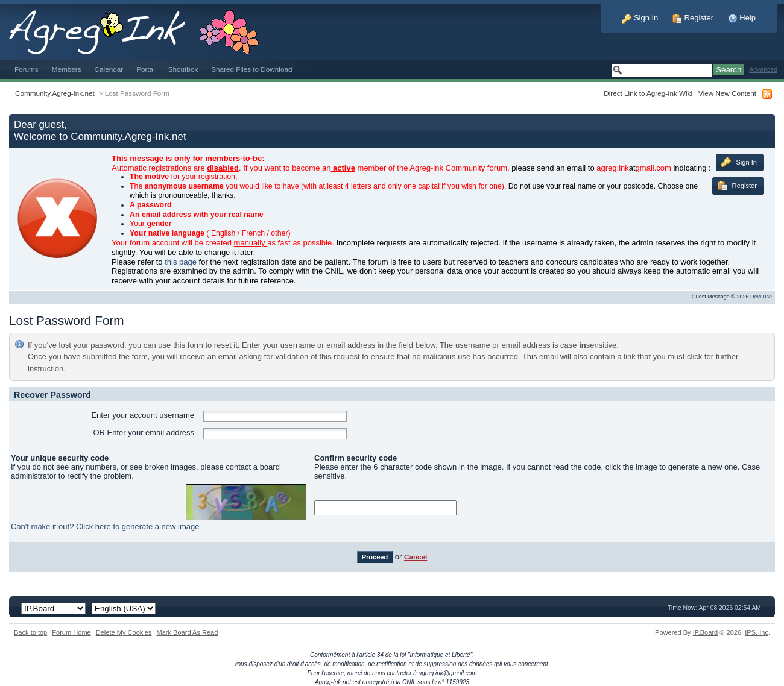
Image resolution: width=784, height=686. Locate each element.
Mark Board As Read (187, 632)
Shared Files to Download (251, 69)
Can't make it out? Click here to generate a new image (105, 527)
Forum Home (71, 632)
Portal (146, 69)
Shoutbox (183, 69)
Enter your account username (143, 415)
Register (693, 18)
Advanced (763, 70)
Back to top (30, 632)
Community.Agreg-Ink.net (55, 93)
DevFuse (761, 297)
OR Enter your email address (144, 433)
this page (181, 262)
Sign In (640, 18)
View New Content (727, 93)
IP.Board (706, 632)
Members (67, 69)
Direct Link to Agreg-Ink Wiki (648, 93)
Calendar (109, 69)
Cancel (416, 557)
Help (742, 18)
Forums (27, 69)
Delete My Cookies (124, 632)
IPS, (757, 632)
